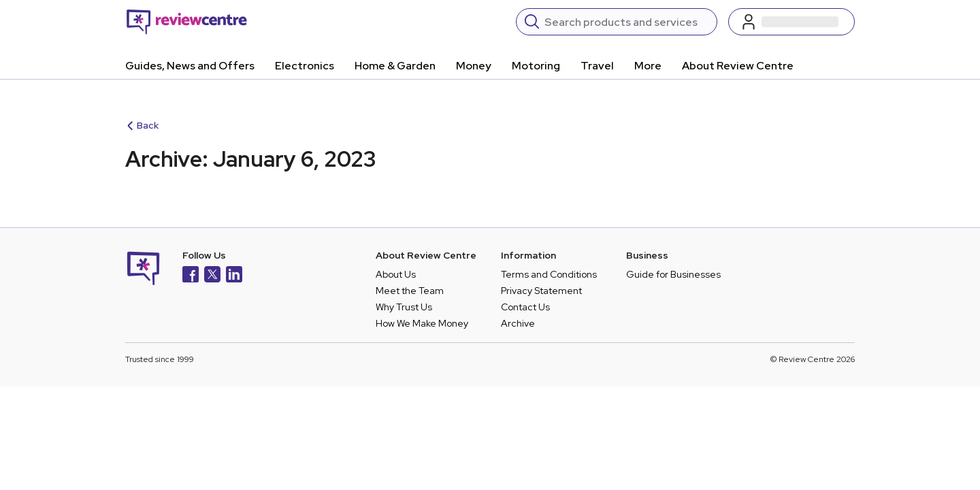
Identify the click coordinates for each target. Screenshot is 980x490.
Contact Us (525, 307)
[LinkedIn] (234, 276)
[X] (212, 276)
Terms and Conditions (549, 274)
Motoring (536, 66)
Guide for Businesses (673, 274)
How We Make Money (422, 323)
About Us (396, 274)
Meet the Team (410, 291)
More (648, 66)
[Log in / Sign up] (791, 22)
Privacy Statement (541, 291)
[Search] (626, 22)
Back (143, 125)
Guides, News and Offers (190, 66)
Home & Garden (395, 66)
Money (474, 66)
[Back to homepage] (187, 22)
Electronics (305, 66)
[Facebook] (191, 276)
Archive (518, 323)
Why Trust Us (404, 307)
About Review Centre (738, 66)
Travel (597, 66)
